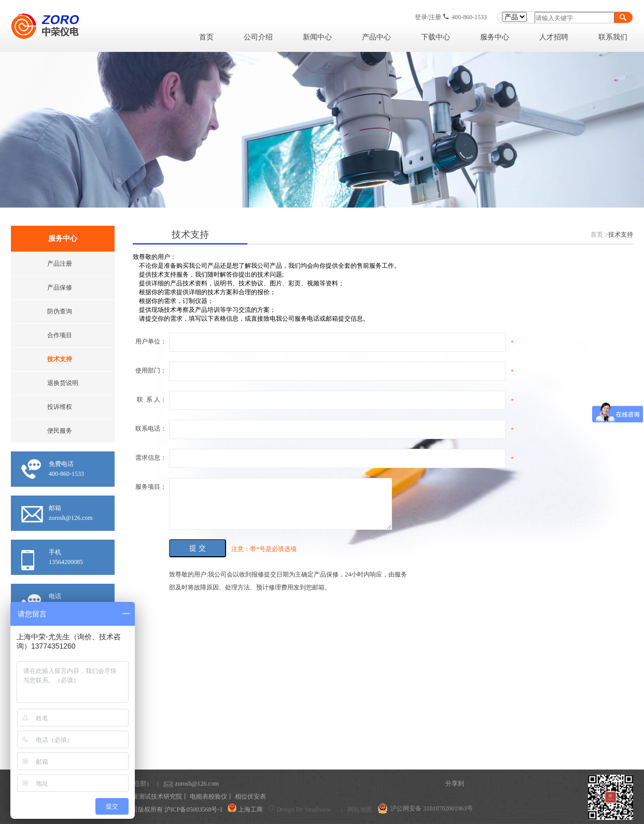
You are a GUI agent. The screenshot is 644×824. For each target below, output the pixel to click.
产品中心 (376, 37)
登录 (421, 17)
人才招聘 (554, 37)
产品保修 (60, 287)
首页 (206, 37)
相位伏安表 (250, 796)
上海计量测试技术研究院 (148, 796)
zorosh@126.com (181, 784)
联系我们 (613, 37)
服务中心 (495, 37)
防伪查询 (60, 311)
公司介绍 (258, 37)
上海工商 (250, 809)
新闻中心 (317, 37)
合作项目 (60, 335)
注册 (435, 17)
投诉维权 (60, 407)
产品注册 (60, 264)
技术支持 (60, 359)
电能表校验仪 (208, 796)
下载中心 (436, 37)
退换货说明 (63, 383)
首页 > (599, 235)
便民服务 (60, 431)
